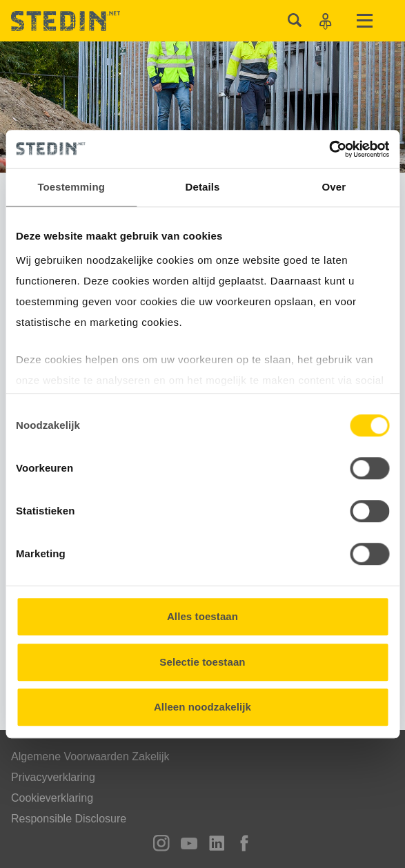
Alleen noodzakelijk (202, 707)
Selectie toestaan (202, 662)
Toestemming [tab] (71, 187)
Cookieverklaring (52, 798)
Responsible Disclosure (69, 819)
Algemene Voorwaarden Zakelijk (90, 756)
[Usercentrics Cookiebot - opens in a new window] (329, 149)
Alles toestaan (202, 616)
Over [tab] (334, 187)
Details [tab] (203, 187)
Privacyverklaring (53, 777)
